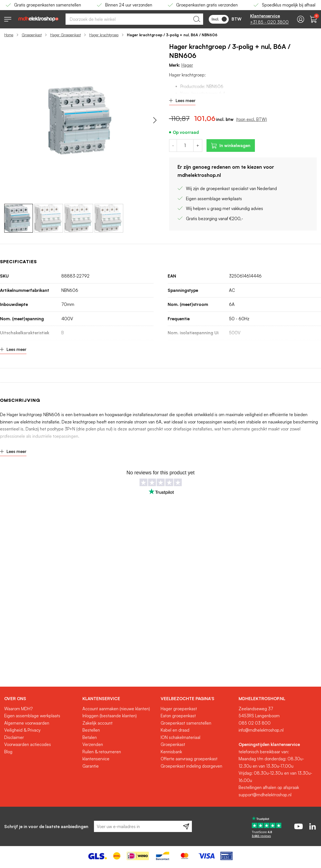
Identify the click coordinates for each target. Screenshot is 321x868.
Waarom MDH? (18, 709)
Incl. (219, 19)
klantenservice (96, 759)
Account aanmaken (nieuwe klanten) (116, 709)
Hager (187, 65)
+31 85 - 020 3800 (269, 22)
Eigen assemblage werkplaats (32, 716)
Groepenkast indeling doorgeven (191, 766)
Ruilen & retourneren (102, 752)
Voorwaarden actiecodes (28, 744)
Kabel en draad (175, 730)
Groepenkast (32, 35)
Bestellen (91, 730)
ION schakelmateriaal (180, 737)
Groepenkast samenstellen (186, 723)
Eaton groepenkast (178, 716)
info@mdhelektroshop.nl (261, 730)
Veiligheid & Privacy (22, 730)
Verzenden (93, 744)
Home (9, 35)
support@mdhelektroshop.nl (265, 795)
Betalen (90, 737)
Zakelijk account (97, 723)
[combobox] (134, 19)
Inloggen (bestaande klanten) (110, 716)
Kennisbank (171, 752)
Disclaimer (14, 737)
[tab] (41, 699)
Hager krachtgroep (104, 35)
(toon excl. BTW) (252, 119)
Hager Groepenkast (65, 35)
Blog (8, 752)
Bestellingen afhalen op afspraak (269, 787)
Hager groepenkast (179, 709)
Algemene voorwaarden (27, 723)
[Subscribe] (186, 826)
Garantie (91, 766)
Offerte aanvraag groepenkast (189, 759)
